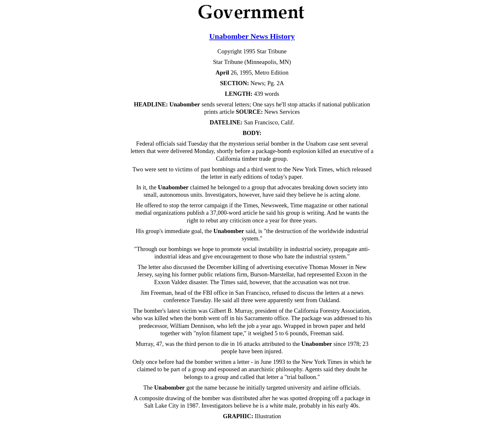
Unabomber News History (252, 36)
